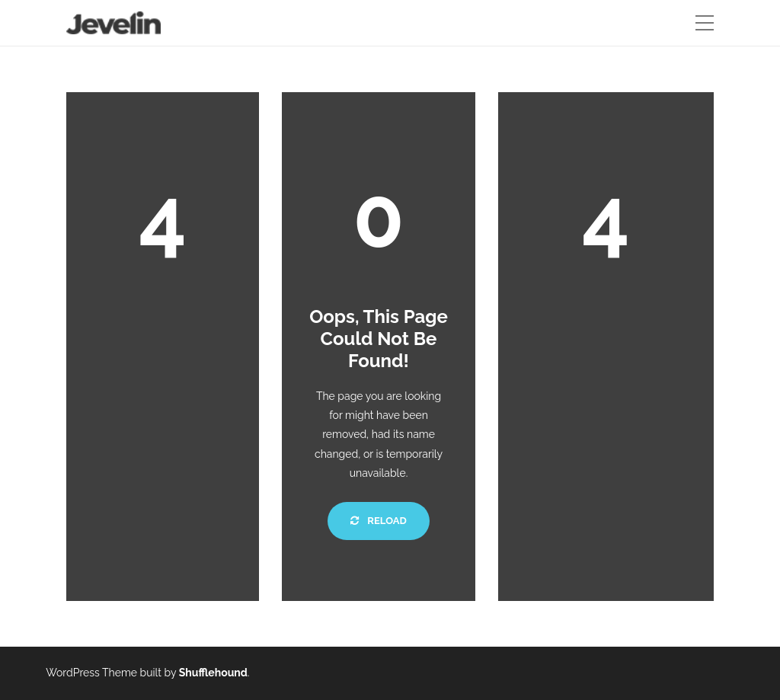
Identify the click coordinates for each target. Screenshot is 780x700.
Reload (378, 521)
